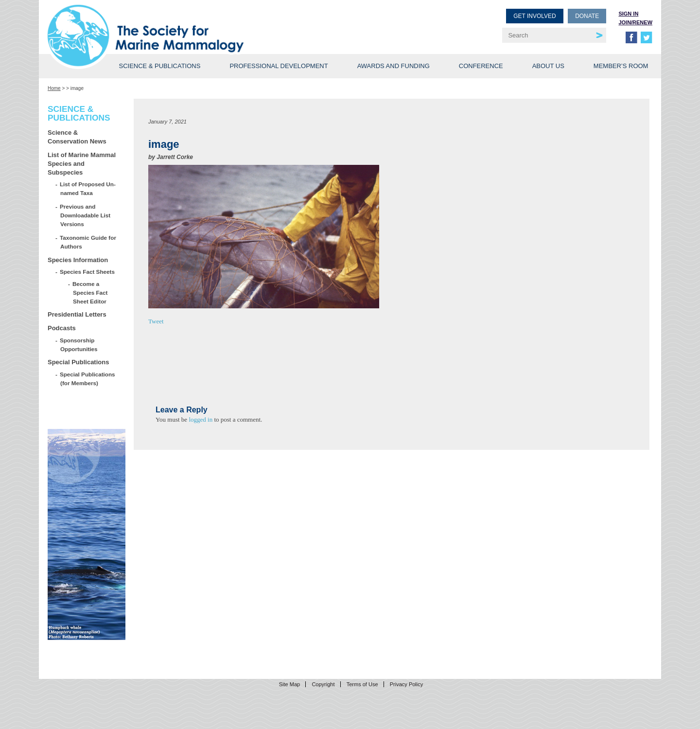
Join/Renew (635, 22)
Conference (481, 66)
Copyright (323, 684)
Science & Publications (159, 66)
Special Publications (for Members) (88, 379)
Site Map (289, 684)
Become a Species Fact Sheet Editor (90, 293)
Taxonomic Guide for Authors (88, 242)
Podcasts (62, 328)
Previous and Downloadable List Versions (85, 215)
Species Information (78, 260)
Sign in (628, 14)
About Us (548, 66)
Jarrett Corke (175, 157)
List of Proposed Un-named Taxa (88, 188)
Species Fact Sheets (87, 272)
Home (54, 88)
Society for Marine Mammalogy (200, 23)
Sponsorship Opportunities (79, 345)
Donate (587, 16)
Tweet (156, 321)
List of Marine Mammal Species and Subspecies (82, 164)
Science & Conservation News (77, 137)
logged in (201, 419)
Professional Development (279, 66)
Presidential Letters (77, 314)
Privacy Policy (406, 684)
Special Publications (78, 362)
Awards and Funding (394, 66)
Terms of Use (362, 684)
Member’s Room (621, 66)
